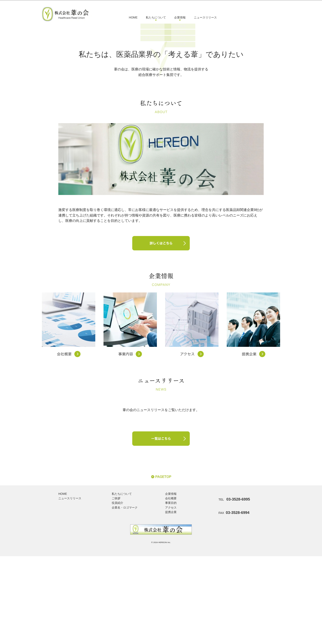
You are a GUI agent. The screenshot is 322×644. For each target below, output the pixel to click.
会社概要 (171, 586)
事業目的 (171, 591)
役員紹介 (117, 591)
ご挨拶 (116, 586)
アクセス (171, 595)
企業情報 (180, 17)
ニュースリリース (205, 17)
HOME (133, 17)
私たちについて (156, 17)
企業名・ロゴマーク (125, 595)
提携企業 (171, 600)
